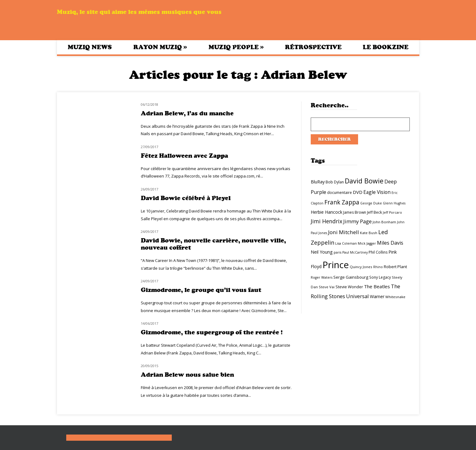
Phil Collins (378, 252)
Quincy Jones (361, 267)
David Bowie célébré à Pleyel (186, 198)
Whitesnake (395, 297)
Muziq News (90, 47)
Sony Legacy (380, 277)
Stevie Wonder (349, 287)
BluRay (318, 182)
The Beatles (377, 286)
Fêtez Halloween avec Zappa (184, 156)
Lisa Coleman (346, 243)
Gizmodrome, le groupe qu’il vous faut (201, 290)
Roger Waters (322, 277)
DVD (358, 192)
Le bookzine (386, 47)
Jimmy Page (357, 221)
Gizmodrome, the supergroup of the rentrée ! (212, 332)
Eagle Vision (377, 192)
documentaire (340, 193)
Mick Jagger (367, 243)
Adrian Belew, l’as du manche (187, 113)
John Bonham (384, 222)
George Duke (371, 203)
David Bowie (364, 181)
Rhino (378, 267)
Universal (357, 296)
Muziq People (236, 47)
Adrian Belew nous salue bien (187, 375)
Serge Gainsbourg (351, 277)
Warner (377, 296)
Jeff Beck (374, 212)
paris (338, 252)
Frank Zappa (342, 202)
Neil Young (322, 252)
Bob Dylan (335, 182)
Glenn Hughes (394, 203)
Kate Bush (369, 233)
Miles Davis (390, 243)
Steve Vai (327, 287)
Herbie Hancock (327, 212)
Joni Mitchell (344, 232)
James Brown (355, 212)
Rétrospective (313, 47)
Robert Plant (395, 267)
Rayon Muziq (160, 47)
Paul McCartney (355, 252)
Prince (336, 265)
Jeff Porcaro (392, 212)
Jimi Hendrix (327, 221)
